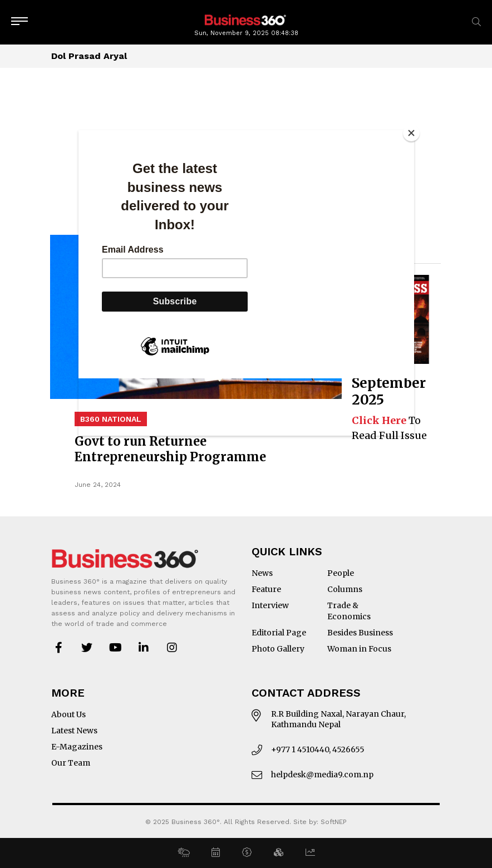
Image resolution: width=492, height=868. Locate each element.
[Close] (411, 133)
